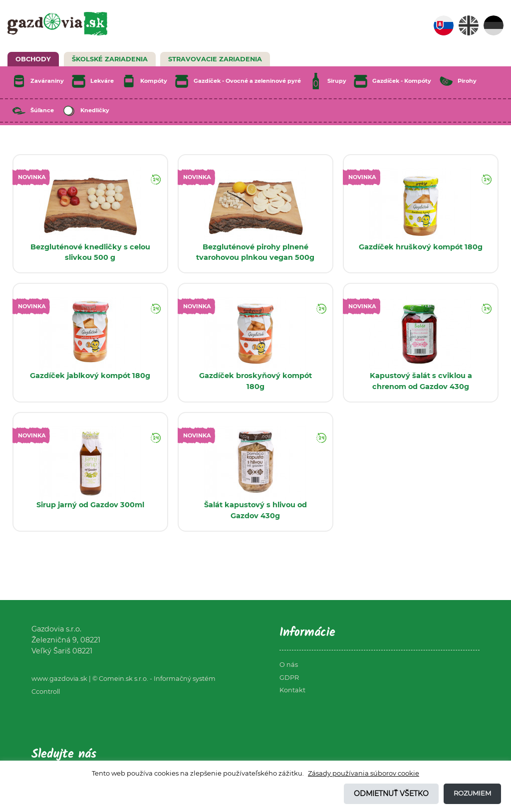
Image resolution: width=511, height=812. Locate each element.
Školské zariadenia (110, 59)
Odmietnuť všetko (391, 794)
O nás (289, 665)
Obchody (33, 59)
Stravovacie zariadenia (215, 59)
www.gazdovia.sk (59, 679)
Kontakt (292, 690)
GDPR (289, 678)
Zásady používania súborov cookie (364, 773)
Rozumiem (472, 793)
